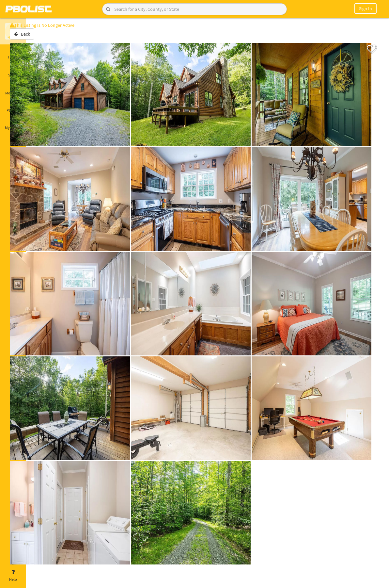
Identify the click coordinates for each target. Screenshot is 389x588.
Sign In (366, 8)
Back (43, 37)
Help (13, 576)
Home (13, 53)
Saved (13, 71)
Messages (13, 89)
